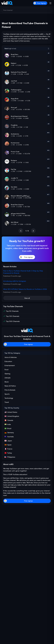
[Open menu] (50, 3)
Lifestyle (8, 378)
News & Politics (10, 386)
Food (6, 370)
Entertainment (10, 365)
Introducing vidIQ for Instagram (15, 281)
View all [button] (27, 298)
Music (7, 382)
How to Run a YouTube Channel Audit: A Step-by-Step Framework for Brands (23, 272)
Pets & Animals (10, 390)
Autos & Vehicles (11, 357)
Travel (7, 402)
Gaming (7, 374)
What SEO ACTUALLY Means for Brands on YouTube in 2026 (25, 289)
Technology (9, 398)
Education (8, 361)
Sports (7, 394)
